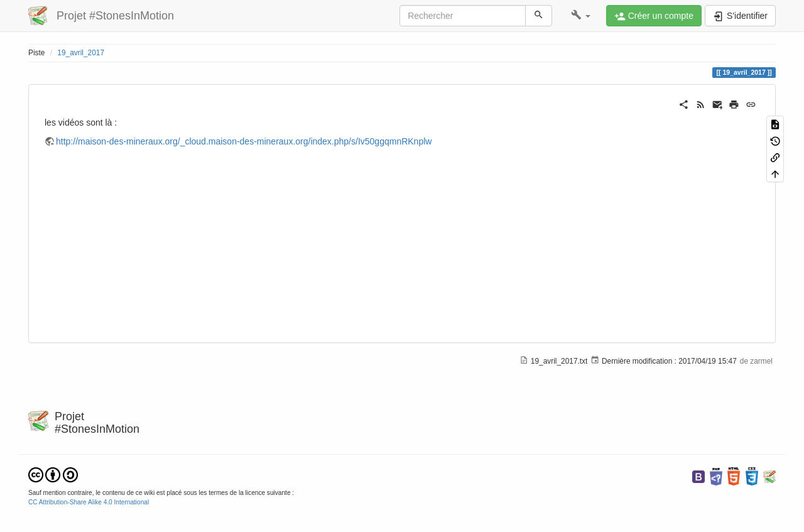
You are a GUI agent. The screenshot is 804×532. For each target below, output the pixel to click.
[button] (581, 16)
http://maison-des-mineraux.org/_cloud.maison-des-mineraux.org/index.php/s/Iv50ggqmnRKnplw (244, 141)
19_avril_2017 (81, 53)
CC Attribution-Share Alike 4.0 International (89, 502)
